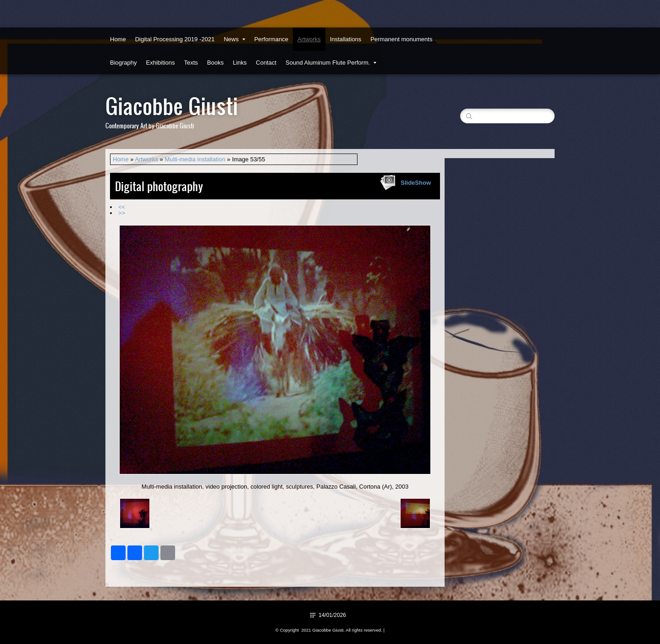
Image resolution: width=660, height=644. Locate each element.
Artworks (309, 39)
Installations (346, 39)
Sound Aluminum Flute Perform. (331, 63)
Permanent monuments (401, 39)
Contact (266, 63)
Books (215, 63)
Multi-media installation (195, 159)
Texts (191, 63)
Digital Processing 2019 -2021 (175, 39)
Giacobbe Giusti (172, 105)
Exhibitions (161, 63)
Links (240, 63)
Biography (124, 63)
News (234, 39)
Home (118, 39)
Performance (271, 39)
